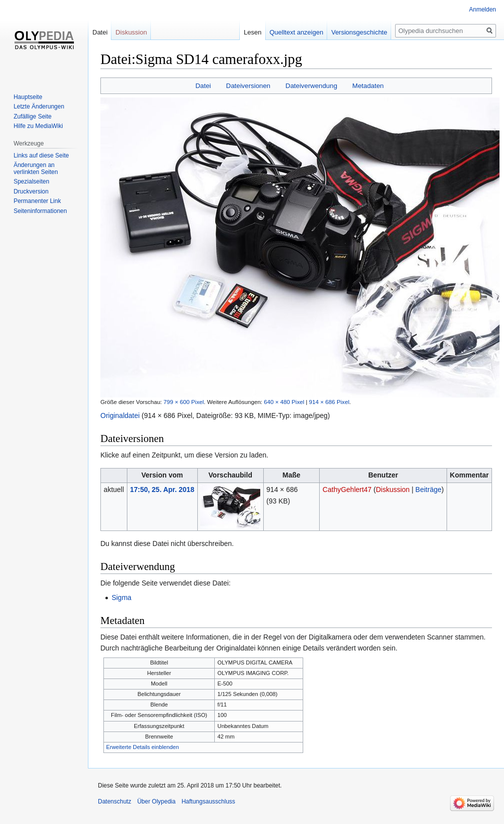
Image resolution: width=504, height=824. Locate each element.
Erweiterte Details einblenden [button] (143, 747)
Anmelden (483, 9)
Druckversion (31, 191)
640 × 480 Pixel (284, 402)
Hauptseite (28, 97)
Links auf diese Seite (41, 155)
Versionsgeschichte (359, 32)
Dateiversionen (249, 86)
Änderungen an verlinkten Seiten (36, 168)
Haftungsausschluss (208, 801)
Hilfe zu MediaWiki (38, 126)
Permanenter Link (37, 201)
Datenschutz (115, 801)
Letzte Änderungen (39, 106)
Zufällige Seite (32, 116)
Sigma (121, 597)
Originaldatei (120, 415)
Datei (203, 86)
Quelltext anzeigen (297, 32)
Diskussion (393, 489)
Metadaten (368, 86)
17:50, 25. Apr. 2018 (162, 489)
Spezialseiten (31, 181)
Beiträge (429, 489)
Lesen (252, 32)
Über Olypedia (157, 801)
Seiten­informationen (40, 211)
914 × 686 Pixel (329, 402)
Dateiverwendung (312, 86)
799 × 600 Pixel (184, 402)
